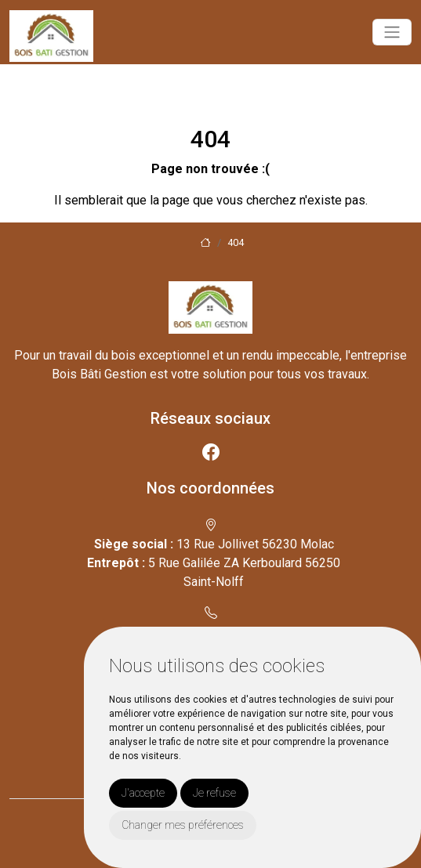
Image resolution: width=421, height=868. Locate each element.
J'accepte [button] (143, 793)
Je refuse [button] (214, 793)
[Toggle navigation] (392, 32)
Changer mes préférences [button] (183, 825)
